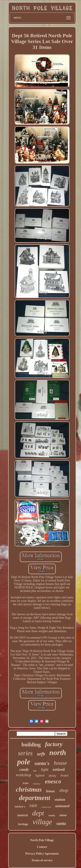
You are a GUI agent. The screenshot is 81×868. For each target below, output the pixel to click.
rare (33, 805)
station (60, 800)
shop (64, 790)
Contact (42, 847)
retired (59, 769)
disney (53, 776)
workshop (23, 775)
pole (24, 762)
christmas (29, 789)
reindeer (37, 784)
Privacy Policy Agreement (42, 854)
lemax (50, 791)
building (31, 745)
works (52, 815)
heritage (23, 824)
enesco (53, 781)
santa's (42, 763)
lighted (40, 775)
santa (61, 823)
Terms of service (42, 860)
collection (46, 807)
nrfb (41, 754)
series (25, 753)
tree (35, 771)
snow (63, 815)
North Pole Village (42, 840)
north (58, 753)
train (26, 783)
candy (24, 770)
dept (38, 813)
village (42, 822)
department (35, 798)
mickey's (20, 806)
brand (64, 775)
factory (54, 744)
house (60, 763)
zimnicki (23, 815)
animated (62, 806)
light (45, 769)
